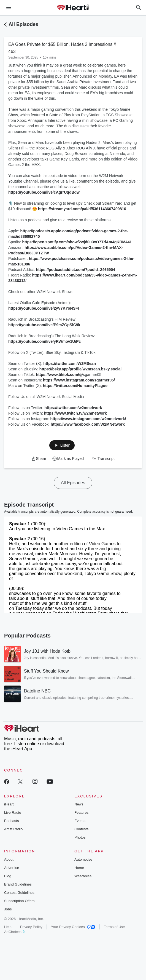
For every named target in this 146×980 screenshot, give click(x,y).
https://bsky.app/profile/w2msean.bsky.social (80, 369)
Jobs (8, 909)
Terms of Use (114, 927)
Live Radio (13, 812)
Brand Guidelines (18, 884)
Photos (80, 837)
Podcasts (11, 821)
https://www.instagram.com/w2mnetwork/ (88, 419)
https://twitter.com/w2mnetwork (73, 408)
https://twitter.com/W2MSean (70, 363)
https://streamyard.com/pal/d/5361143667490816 (82, 209)
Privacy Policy (31, 927)
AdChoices (15, 932)
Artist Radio (13, 829)
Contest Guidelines (19, 893)
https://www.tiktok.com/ (57, 375)
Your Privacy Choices (73, 927)
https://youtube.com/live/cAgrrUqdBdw (44, 192)
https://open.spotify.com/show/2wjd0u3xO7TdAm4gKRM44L (77, 242)
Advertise (12, 868)
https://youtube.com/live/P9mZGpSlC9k (44, 325)
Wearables (83, 876)
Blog (8, 876)
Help (8, 927)
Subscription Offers (19, 901)
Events (80, 821)
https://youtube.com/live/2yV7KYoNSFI (44, 308)
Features (81, 812)
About (9, 859)
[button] (62, 445)
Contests (81, 829)
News (79, 804)
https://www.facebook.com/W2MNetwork (88, 424)
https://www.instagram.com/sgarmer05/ (79, 380)
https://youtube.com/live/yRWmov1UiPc (44, 341)
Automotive (83, 859)
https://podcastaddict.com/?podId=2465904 (75, 270)
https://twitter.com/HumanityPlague (75, 386)
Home (79, 868)
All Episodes (23, 24)
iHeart (9, 804)
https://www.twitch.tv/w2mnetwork (75, 413)
